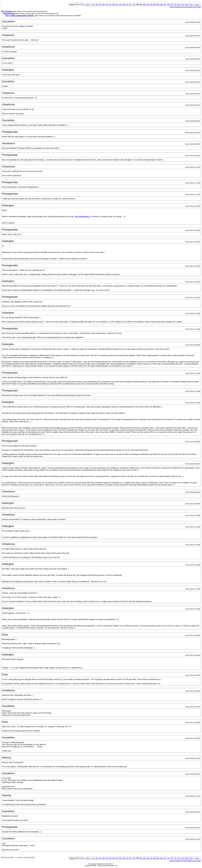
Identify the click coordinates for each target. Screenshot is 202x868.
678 (134, 4)
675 (124, 4)
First (87, 4)
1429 (187, 4)
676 (127, 4)
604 (103, 4)
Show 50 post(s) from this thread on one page (185, 7)
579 (100, 4)
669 (114, 4)
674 (120, 4)
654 (110, 4)
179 (93, 4)
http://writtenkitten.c (83, 216)
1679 (191, 4)
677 (131, 4)
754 (172, 4)
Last (197, 4)
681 (144, 4)
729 (168, 4)
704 (165, 4)
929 (179, 4)
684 (155, 4)
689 (161, 4)
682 (148, 4)
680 (141, 4)
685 (158, 4)
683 (151, 4)
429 (97, 4)
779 (175, 4)
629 (107, 4)
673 (117, 4)
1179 (182, 4)
